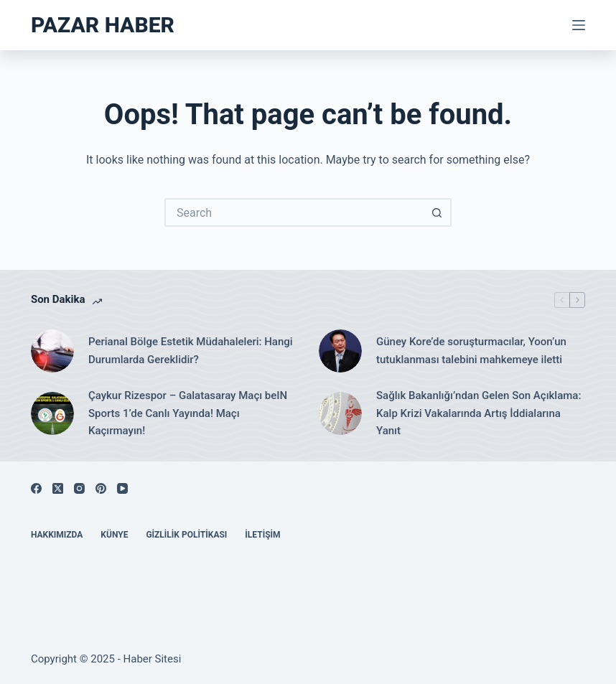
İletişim (262, 535)
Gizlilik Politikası (186, 535)
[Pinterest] (101, 488)
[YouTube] (122, 488)
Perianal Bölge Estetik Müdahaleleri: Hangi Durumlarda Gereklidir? (191, 351)
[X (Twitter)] (58, 488)
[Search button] (437, 212)
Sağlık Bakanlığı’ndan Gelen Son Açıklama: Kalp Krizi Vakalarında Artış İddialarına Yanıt (479, 413)
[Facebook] (36, 488)
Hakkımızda (57, 535)
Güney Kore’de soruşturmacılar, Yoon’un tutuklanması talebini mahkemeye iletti (471, 351)
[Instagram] (79, 488)
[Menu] (579, 25)
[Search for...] (294, 212)
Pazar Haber (103, 25)
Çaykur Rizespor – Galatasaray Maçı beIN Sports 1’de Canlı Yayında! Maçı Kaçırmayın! (188, 413)
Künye (114, 535)
